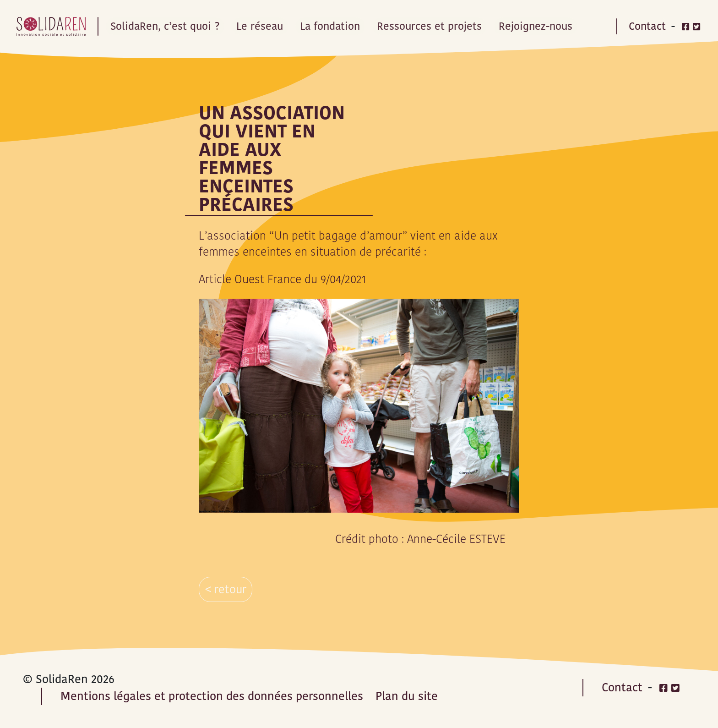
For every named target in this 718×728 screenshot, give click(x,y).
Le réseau (263, 26)
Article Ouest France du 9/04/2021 (283, 279)
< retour (226, 589)
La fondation (335, 26)
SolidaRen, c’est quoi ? (166, 26)
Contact (647, 26)
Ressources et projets (436, 26)
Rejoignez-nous (543, 26)
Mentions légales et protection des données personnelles (212, 696)
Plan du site (407, 696)
